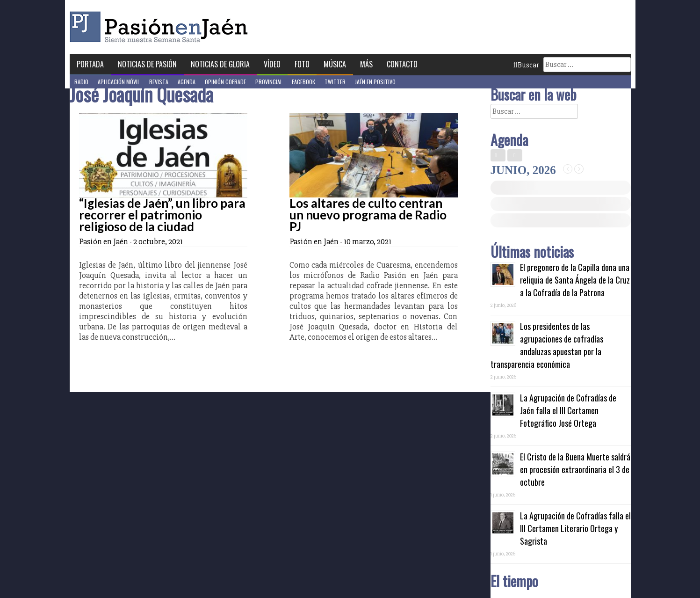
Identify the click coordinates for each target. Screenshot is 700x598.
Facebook (303, 82)
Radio (81, 82)
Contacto (402, 64)
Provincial (269, 82)
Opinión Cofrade (225, 82)
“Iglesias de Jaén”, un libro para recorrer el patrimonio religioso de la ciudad (162, 215)
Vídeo (272, 64)
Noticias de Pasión (147, 64)
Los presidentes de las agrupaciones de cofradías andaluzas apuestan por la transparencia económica (547, 345)
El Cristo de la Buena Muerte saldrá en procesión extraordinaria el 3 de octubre (575, 469)
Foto (302, 64)
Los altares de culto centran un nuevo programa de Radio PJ (368, 215)
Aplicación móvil (119, 82)
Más (366, 64)
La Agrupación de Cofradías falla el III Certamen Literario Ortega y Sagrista (575, 528)
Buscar (526, 65)
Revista (159, 82)
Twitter (335, 82)
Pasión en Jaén (161, 27)
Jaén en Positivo (375, 82)
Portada (90, 64)
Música (335, 64)
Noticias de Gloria (220, 64)
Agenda (187, 82)
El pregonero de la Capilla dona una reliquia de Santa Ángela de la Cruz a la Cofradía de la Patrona (575, 280)
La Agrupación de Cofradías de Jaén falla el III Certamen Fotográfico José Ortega (568, 410)
